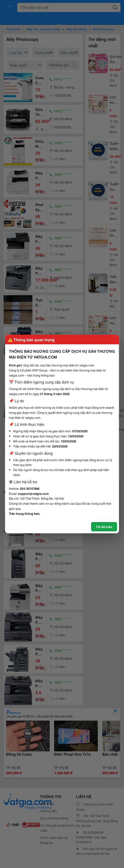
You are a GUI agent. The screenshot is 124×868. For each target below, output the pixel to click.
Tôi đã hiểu (104, 527)
